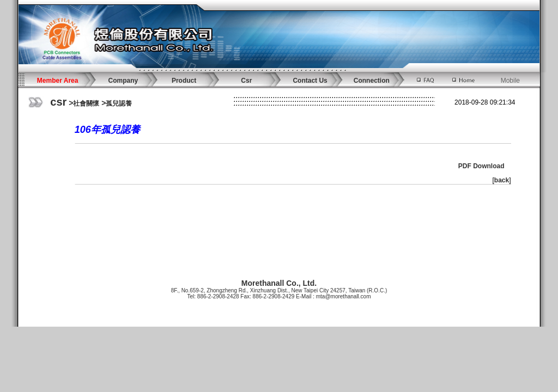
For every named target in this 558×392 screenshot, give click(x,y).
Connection (372, 81)
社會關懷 (86, 103)
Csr (246, 81)
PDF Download (481, 166)
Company (123, 81)
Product (184, 81)
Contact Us (310, 81)
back (502, 180)
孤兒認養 (119, 103)
